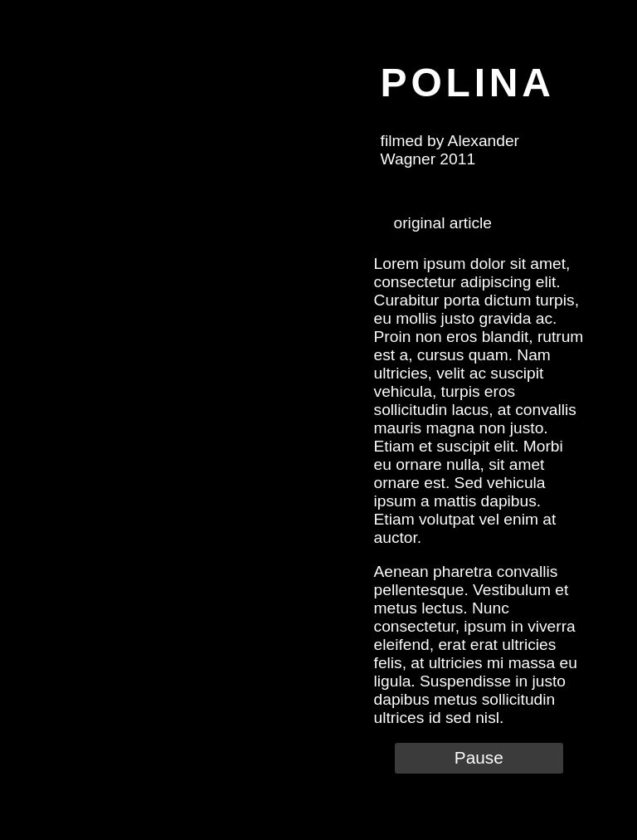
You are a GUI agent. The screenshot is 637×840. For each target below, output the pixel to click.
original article (443, 223)
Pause (479, 757)
